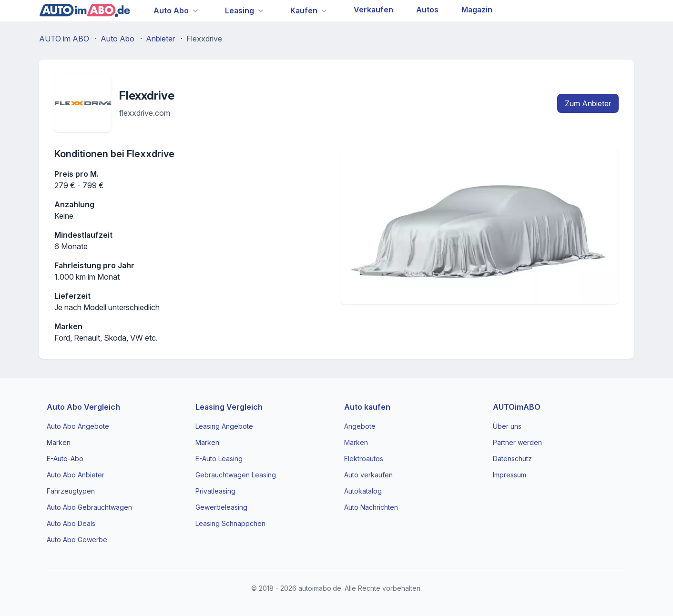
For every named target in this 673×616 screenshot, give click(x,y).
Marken (59, 442)
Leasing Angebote (224, 426)
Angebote (360, 426)
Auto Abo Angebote (78, 426)
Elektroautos (364, 459)
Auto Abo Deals (71, 523)
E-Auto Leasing (219, 459)
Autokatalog (363, 491)
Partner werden (517, 442)
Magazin (477, 10)
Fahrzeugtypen (71, 491)
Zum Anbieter (588, 103)
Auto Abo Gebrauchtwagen (89, 507)
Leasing (240, 10)
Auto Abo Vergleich (83, 407)
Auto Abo (171, 10)
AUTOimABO (517, 407)
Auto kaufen (367, 407)
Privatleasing (215, 491)
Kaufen (304, 10)
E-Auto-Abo (65, 459)
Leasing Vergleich (229, 407)
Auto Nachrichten (371, 507)
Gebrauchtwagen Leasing (236, 475)
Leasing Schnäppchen (230, 523)
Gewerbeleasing (221, 507)
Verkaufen (373, 10)
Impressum (510, 475)
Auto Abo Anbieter (76, 475)
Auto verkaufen (368, 475)
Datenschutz (512, 459)
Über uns (507, 426)
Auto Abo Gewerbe (77, 540)
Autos (427, 10)
